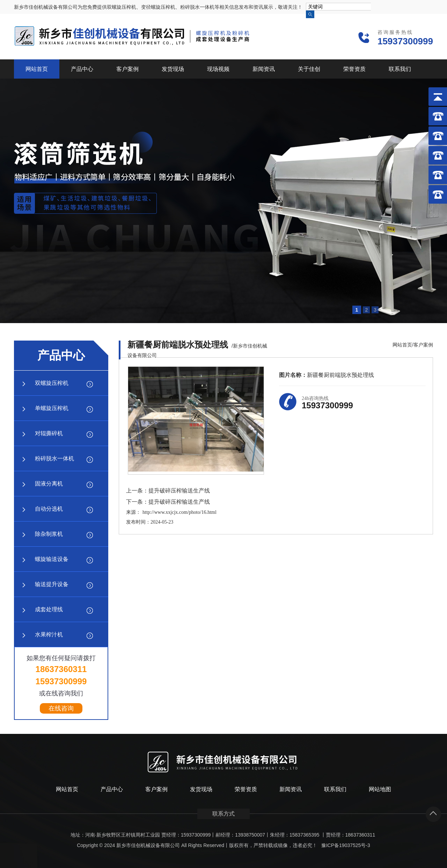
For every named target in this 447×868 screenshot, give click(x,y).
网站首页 (37, 69)
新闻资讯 (264, 69)
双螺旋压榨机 (52, 383)
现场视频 (218, 69)
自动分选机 (49, 509)
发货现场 (173, 69)
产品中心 (82, 69)
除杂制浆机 (49, 534)
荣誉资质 (354, 69)
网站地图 (380, 789)
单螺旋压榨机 (52, 408)
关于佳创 (309, 69)
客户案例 (127, 69)
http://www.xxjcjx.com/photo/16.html (179, 512)
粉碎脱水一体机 (54, 458)
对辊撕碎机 (49, 433)
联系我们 (400, 69)
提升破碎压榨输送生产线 (179, 491)
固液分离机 (49, 484)
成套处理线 (49, 609)
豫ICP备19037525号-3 (346, 845)
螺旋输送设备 (52, 559)
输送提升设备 (52, 584)
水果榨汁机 (49, 634)
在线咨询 (61, 708)
